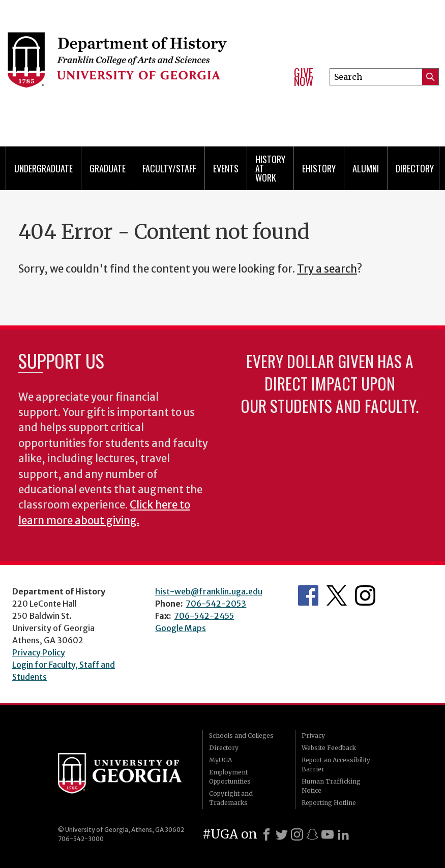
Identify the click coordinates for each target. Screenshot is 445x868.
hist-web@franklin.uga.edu (209, 591)
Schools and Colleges (241, 736)
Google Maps (181, 628)
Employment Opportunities (230, 777)
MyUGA (220, 760)
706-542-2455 (204, 616)
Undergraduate (43, 168)
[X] (282, 834)
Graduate (108, 168)
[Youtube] (328, 834)
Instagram (365, 595)
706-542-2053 (216, 604)
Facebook (308, 595)
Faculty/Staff (169, 168)
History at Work (270, 168)
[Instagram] (297, 834)
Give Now (304, 77)
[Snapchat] (312, 834)
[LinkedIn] (343, 834)
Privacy (313, 736)
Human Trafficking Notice (331, 786)
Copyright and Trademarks (231, 798)
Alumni (366, 168)
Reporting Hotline (329, 803)
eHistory (319, 168)
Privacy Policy (39, 652)
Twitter (337, 595)
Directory (415, 168)
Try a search (327, 269)
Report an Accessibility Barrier (336, 765)
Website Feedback (329, 748)
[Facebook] (266, 834)
